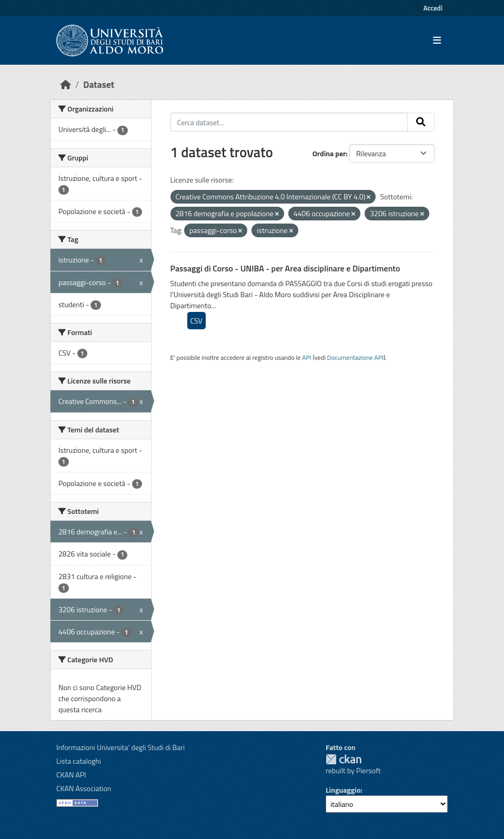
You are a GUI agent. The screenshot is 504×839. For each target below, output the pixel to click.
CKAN (344, 759)
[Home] (66, 84)
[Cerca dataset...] (289, 122)
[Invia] (421, 122)
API (307, 357)
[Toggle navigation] (437, 41)
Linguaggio (343, 790)
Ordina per (329, 153)
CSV (196, 321)
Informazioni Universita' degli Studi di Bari (120, 747)
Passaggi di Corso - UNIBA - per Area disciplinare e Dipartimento (285, 268)
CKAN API (71, 775)
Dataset (99, 84)
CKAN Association (84, 788)
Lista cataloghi (79, 761)
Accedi (433, 8)
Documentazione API (355, 357)
